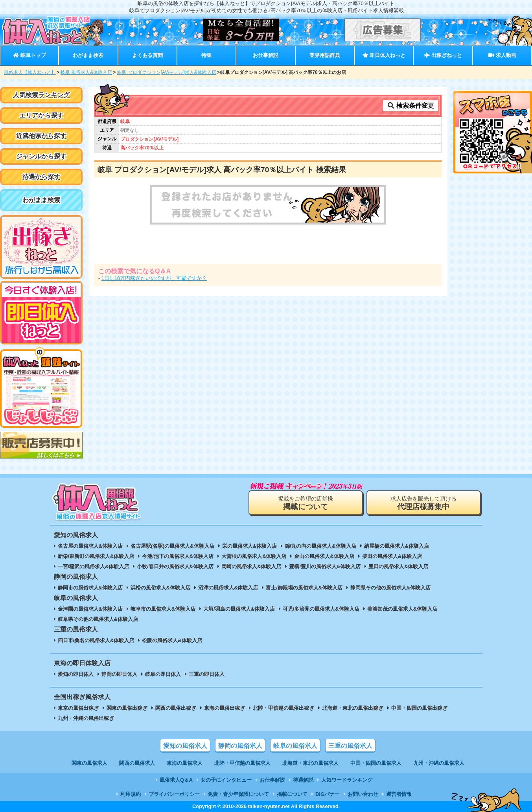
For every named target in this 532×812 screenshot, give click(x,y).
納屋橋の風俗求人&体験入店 (397, 546)
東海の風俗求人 (185, 763)
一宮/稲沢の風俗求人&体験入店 (94, 566)
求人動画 (502, 55)
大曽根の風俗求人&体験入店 (254, 556)
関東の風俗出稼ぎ (127, 708)
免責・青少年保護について (238, 794)
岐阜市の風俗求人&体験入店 (163, 609)
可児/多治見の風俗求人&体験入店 (321, 609)
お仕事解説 (266, 55)
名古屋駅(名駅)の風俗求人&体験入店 (172, 546)
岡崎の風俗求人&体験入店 (251, 566)
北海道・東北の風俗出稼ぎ (353, 708)
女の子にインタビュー (226, 780)
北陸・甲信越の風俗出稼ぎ (283, 708)
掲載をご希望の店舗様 (306, 503)
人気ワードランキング (347, 780)
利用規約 (131, 794)
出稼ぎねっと (443, 55)
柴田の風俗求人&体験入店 (392, 556)
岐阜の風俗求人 (295, 746)
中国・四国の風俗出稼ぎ (419, 708)
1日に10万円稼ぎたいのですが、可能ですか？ (154, 278)
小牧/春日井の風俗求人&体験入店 (175, 566)
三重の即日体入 (207, 674)
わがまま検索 (88, 55)
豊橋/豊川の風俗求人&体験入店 (325, 566)
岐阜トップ (29, 55)
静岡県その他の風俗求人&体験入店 (390, 588)
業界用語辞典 (325, 55)
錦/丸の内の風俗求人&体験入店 (320, 546)
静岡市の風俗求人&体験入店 (90, 588)
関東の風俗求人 (89, 763)
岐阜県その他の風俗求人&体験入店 (98, 619)
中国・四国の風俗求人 (376, 763)
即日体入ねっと (384, 55)
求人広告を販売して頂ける (423, 503)
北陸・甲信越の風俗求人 (242, 763)
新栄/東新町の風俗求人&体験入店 (96, 556)
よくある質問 (147, 55)
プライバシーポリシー (174, 794)
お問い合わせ (363, 794)
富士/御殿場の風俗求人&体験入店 (304, 588)
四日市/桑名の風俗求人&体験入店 (96, 640)
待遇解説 (303, 780)
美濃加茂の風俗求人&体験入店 (402, 609)
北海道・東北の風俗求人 (310, 763)
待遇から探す (41, 177)
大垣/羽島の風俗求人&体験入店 (239, 609)
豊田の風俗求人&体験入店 (398, 566)
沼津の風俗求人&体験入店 (228, 588)
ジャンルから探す (41, 156)
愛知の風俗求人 (185, 746)
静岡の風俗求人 (240, 746)
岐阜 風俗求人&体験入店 (86, 72)
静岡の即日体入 (119, 674)
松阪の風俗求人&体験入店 (172, 640)
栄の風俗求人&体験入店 (249, 546)
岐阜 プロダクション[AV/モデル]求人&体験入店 (166, 72)
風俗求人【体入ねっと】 (30, 72)
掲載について (292, 794)
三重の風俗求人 (350, 746)
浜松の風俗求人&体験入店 (160, 588)
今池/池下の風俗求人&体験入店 (178, 556)
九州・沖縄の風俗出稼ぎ (86, 718)
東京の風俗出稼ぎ (78, 708)
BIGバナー (328, 794)
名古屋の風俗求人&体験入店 (90, 546)
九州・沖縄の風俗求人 (439, 763)
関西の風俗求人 (137, 763)
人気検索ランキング (41, 95)
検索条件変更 (411, 106)
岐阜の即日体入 (163, 674)
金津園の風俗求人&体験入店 (90, 609)
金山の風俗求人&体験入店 (324, 556)
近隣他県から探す (41, 136)
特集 (206, 55)
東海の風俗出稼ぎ (225, 708)
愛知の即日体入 (76, 674)
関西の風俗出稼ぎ (176, 708)
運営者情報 (399, 794)
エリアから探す (41, 115)
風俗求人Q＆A (176, 780)
